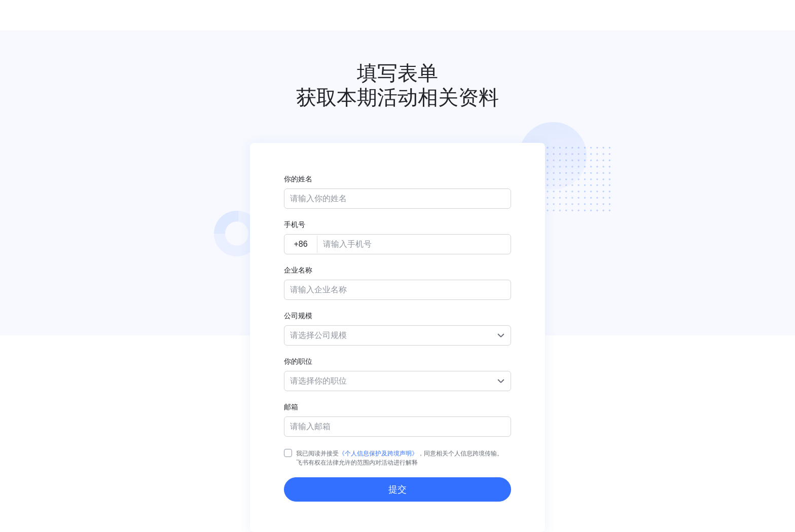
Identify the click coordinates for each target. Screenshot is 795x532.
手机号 (295, 224)
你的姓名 (298, 179)
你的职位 (298, 361)
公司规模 (298, 316)
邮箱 (291, 407)
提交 (397, 489)
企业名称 (298, 270)
